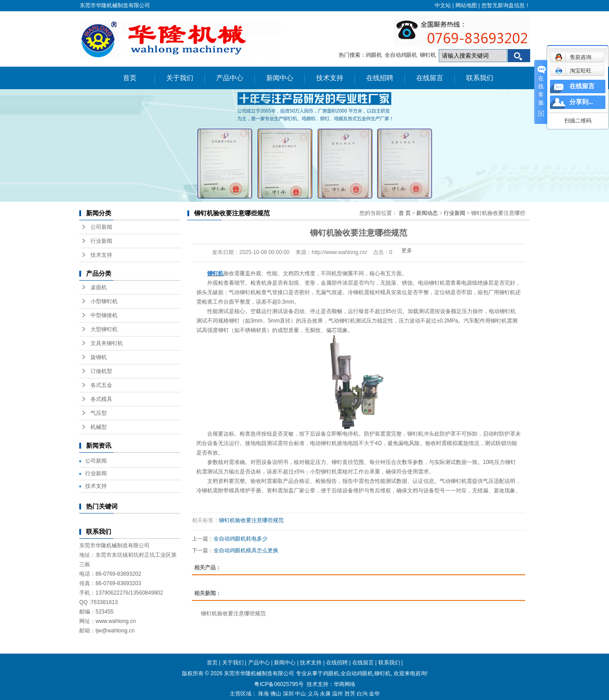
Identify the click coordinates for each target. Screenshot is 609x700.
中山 (300, 694)
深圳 (288, 694)
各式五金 (101, 385)
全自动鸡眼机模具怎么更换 (246, 550)
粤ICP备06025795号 (279, 684)
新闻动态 (427, 213)
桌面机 (99, 287)
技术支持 (330, 78)
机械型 (99, 427)
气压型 (99, 413)
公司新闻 (101, 227)
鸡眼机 (374, 55)
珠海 (264, 694)
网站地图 (466, 5)
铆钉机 (428, 55)
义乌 (313, 694)
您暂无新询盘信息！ (506, 5)
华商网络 (345, 684)
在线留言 (430, 78)
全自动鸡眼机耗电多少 (241, 539)
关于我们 (180, 78)
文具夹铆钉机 (107, 343)
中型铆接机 (104, 315)
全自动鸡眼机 (401, 55)
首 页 (405, 213)
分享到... (581, 102)
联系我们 (480, 78)
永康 (325, 694)
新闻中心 (280, 78)
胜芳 (350, 694)
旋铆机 (99, 357)
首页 (130, 78)
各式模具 (101, 399)
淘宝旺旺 (573, 71)
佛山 (276, 694)
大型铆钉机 (104, 329)
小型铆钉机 (104, 301)
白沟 (362, 694)
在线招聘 (380, 78)
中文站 (443, 5)
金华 (374, 694)
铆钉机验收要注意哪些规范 (251, 520)
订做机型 (101, 371)
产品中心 (230, 78)
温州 (337, 694)
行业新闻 (101, 241)
